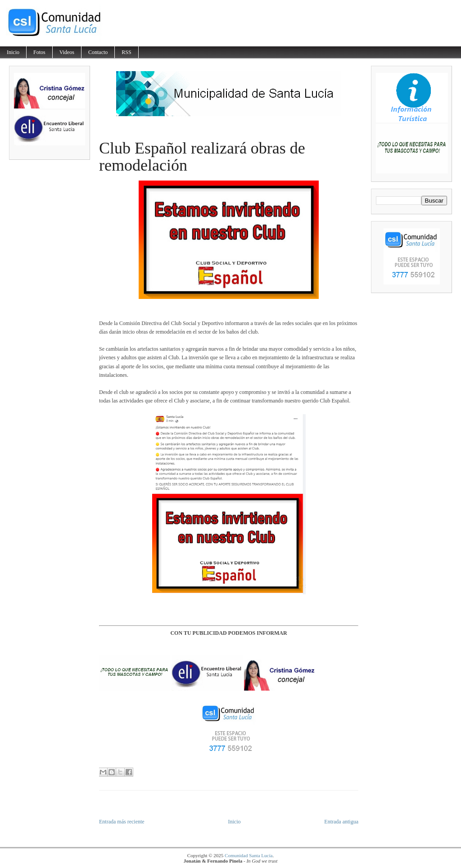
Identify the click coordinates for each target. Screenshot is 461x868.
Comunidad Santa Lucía (249, 855)
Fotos (39, 52)
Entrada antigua (341, 822)
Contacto (98, 52)
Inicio (13, 52)
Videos (67, 52)
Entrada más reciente (122, 822)
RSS (126, 52)
